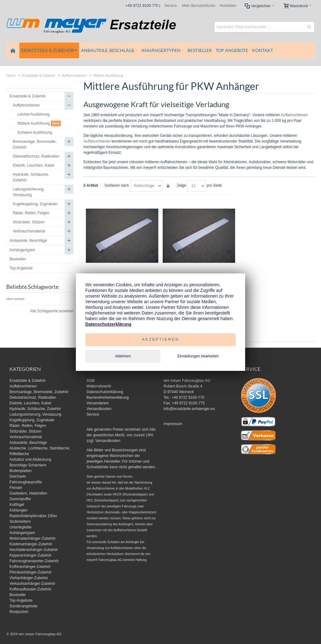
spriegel (19, 299)
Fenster (16, 488)
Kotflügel (17, 505)
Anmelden (228, 6)
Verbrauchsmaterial (26, 437)
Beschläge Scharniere (28, 465)
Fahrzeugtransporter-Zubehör (34, 561)
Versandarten (98, 403)
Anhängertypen (22, 533)
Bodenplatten (21, 471)
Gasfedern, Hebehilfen (28, 493)
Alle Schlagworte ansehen (52, 311)
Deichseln (18, 476)
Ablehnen (123, 356)
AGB (90, 381)
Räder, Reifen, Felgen (28, 426)
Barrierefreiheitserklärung (108, 397)
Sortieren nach (117, 185)
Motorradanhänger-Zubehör (32, 538)
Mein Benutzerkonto (199, 6)
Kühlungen (18, 510)
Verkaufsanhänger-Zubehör (32, 584)
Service (171, 6)
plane (10, 299)
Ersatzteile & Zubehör (27, 381)
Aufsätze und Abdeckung (30, 460)
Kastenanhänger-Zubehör (31, 544)
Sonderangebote (23, 606)
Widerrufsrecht (99, 386)
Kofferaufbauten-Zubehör (30, 589)
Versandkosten (99, 409)
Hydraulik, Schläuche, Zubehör (35, 409)
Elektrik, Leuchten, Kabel (30, 403)
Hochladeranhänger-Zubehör (34, 550)
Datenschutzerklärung (105, 392)
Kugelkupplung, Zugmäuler (32, 420)
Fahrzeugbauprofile (26, 482)
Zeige (182, 185)
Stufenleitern (20, 522)
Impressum (173, 424)
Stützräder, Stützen (25, 431)
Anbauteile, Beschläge (28, 443)
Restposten (19, 612)
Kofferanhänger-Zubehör (30, 567)
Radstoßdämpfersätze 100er (33, 516)
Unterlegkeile (20, 527)
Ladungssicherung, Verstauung (35, 414)
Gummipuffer (20, 499)
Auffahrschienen (295, 115)
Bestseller (18, 595)
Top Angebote (21, 600)
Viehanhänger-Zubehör (29, 578)
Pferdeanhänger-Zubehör (31, 572)
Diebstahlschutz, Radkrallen (33, 397)
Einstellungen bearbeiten (198, 356)
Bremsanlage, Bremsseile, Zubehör (39, 392)
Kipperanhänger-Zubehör (30, 555)
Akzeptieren (161, 340)
